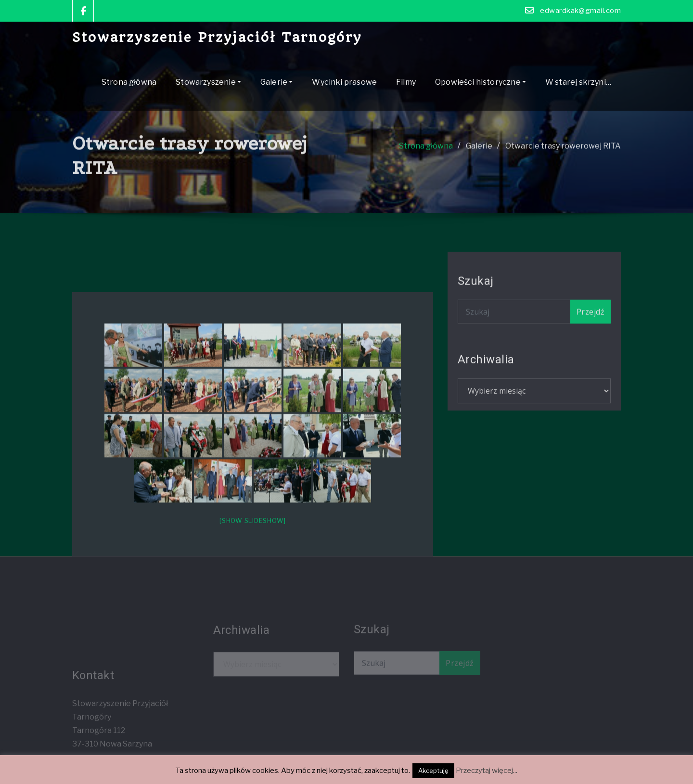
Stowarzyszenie (208, 82)
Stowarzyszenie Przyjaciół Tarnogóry (217, 38)
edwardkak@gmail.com (580, 11)
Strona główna (129, 82)
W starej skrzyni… (578, 82)
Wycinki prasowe (344, 82)
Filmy (406, 82)
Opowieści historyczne (481, 82)
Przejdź (590, 324)
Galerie (276, 82)
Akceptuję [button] (433, 771)
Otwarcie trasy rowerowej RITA (563, 158)
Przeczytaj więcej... (487, 771)
